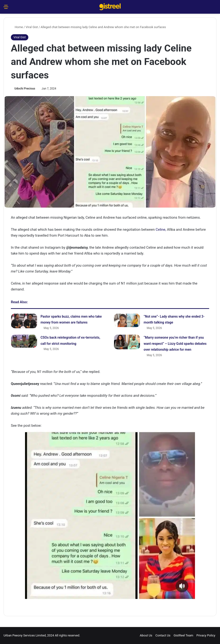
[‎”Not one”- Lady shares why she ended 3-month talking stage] (127, 320)
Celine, (161, 230)
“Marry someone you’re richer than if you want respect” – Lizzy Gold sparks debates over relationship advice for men (175, 343)
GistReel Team (183, 635)
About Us (146, 635)
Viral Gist (32, 27)
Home (17, 27)
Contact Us (163, 635)
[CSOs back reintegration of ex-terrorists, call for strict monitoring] (24, 341)
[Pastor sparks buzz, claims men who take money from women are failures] (24, 321)
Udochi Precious (25, 89)
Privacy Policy (206, 635)
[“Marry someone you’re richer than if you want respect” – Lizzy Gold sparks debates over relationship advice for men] (127, 342)
